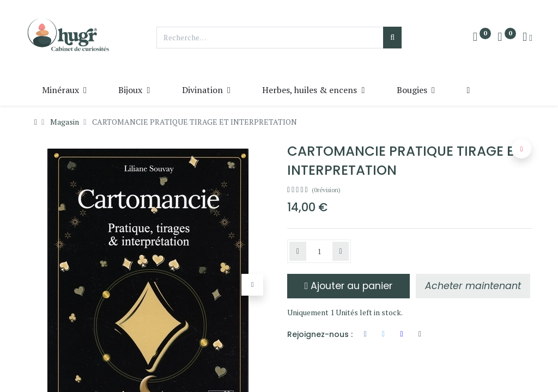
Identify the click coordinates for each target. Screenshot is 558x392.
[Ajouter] (341, 252)
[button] (468, 90)
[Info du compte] (527, 38)
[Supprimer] (298, 252)
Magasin (65, 122)
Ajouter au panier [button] (348, 286)
